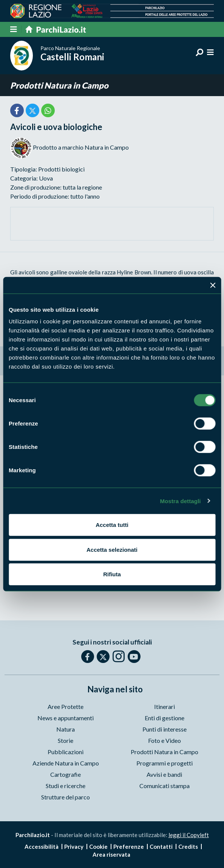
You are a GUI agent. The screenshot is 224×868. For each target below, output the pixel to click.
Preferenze (129, 847)
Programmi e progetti (165, 763)
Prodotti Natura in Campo (59, 85)
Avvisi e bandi (164, 774)
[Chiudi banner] (213, 285)
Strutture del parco (66, 797)
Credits (188, 847)
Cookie (98, 847)
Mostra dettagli (180, 501)
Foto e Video (165, 740)
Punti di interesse (165, 729)
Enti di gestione (165, 718)
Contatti (161, 847)
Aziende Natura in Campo (66, 763)
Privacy (74, 847)
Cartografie (66, 774)
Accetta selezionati (112, 549)
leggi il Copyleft (189, 835)
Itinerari (165, 706)
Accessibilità (42, 847)
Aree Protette (66, 706)
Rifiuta (112, 574)
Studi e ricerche (66, 786)
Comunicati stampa (165, 786)
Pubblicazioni (66, 752)
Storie (66, 740)
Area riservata (111, 854)
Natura (66, 729)
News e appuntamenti (66, 718)
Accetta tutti (112, 525)
